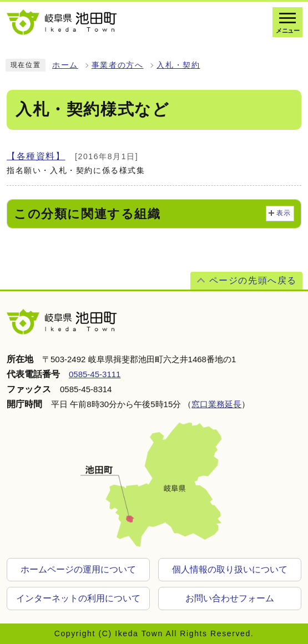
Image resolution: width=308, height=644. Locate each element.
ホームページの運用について (78, 569)
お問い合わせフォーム (230, 598)
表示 (284, 213)
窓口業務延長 (216, 404)
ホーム (65, 65)
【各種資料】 (36, 156)
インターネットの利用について (78, 598)
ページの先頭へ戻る (253, 280)
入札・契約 (178, 65)
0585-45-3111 (95, 374)
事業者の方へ (118, 65)
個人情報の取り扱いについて (230, 569)
